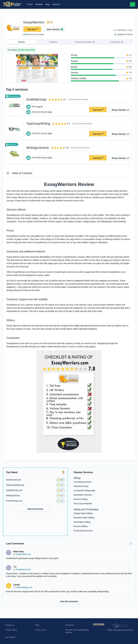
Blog (48, 4)
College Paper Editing (83, 513)
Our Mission (10, 637)
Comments (117, 42)
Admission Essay (81, 486)
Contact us (10, 625)
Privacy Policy (11, 630)
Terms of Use (41, 630)
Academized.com (14, 480)
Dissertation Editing (82, 522)
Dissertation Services (83, 495)
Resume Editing (81, 526)
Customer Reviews (85, 42)
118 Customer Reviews (82, 124)
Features (53, 42)
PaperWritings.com (24, 587)
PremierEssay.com (14, 501)
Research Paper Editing (84, 518)
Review (21, 42)
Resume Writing (81, 499)
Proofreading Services (83, 531)
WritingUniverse (38, 148)
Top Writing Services (82, 482)
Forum (30, 4)
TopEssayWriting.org (15, 485)
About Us (56, 4)
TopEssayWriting (38, 124)
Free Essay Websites (83, 504)
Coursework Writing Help (84, 491)
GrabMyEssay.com (14, 490)
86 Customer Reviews (80, 148)
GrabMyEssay (36, 99)
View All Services (35, 509)
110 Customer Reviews (78, 99)
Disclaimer (70, 625)
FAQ (37, 625)
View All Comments (69, 601)
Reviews (39, 4)
